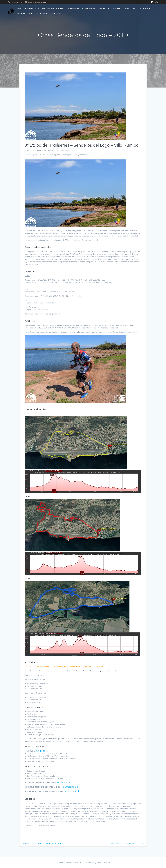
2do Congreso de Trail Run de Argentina (86, 9)
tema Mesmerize (105, 863)
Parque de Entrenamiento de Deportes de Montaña (41, 9)
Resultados (42, 14)
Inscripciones (114, 9)
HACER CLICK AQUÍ (71, 787)
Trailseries (130, 9)
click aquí (101, 667)
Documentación (25, 14)
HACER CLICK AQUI (64, 783)
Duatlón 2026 (144, 9)
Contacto (57, 14)
